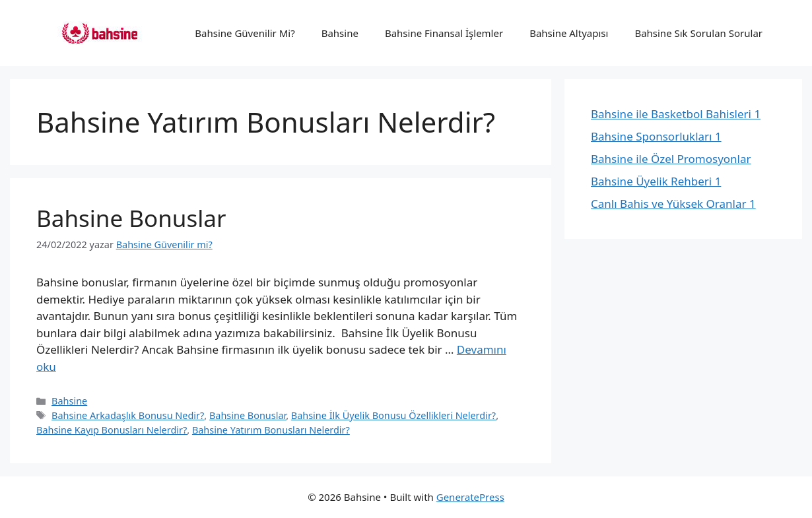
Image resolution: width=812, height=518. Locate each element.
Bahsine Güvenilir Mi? (245, 33)
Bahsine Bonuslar (131, 218)
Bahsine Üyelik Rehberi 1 (656, 181)
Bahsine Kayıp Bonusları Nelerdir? (112, 430)
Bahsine (340, 33)
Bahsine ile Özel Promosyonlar (671, 159)
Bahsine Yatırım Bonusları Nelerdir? (271, 430)
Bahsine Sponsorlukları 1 (656, 136)
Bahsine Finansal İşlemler (444, 33)
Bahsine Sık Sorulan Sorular (698, 33)
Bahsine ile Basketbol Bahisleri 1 (676, 114)
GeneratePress (470, 497)
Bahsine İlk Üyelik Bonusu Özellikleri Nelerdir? (393, 415)
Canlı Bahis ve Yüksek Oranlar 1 (673, 204)
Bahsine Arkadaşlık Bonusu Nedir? (128, 415)
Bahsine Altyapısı (569, 33)
